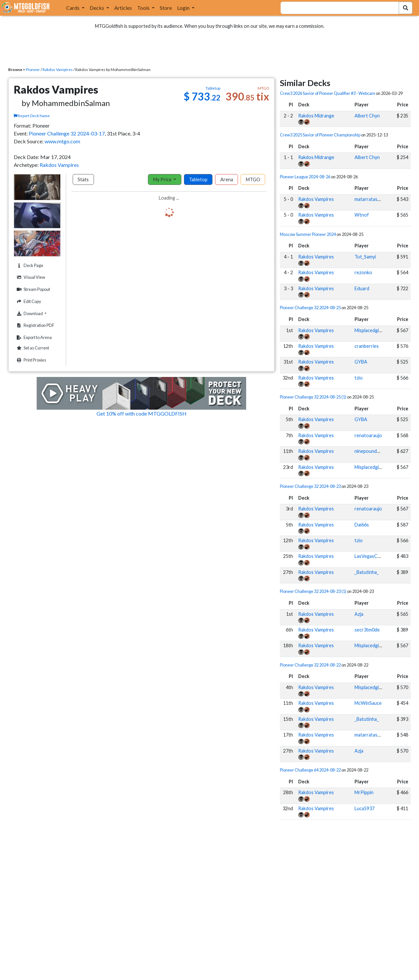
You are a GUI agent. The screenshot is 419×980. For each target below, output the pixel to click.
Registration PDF (35, 325)
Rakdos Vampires (58, 70)
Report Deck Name (32, 116)
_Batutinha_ (367, 572)
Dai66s (362, 525)
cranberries (367, 346)
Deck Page (29, 266)
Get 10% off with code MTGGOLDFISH (142, 413)
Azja (359, 614)
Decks (97, 8)
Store (166, 8)
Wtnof (362, 215)
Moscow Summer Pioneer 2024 (308, 234)
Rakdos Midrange (316, 116)
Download (38, 313)
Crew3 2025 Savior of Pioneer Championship (320, 135)
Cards (73, 8)
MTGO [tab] (253, 179)
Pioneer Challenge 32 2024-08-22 (310, 665)
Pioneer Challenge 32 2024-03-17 (67, 133)
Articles (123, 8)
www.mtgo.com (62, 141)
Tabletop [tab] (198, 179)
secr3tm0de (367, 630)
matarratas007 (370, 199)
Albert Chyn (367, 116)
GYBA (361, 362)
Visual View (30, 277)
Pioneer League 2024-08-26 (305, 177)
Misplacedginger (372, 330)
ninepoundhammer (374, 451)
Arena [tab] (227, 179)
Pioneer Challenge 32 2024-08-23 (310, 486)
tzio (359, 378)
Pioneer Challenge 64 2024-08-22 (310, 770)
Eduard (362, 288)
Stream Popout (33, 289)
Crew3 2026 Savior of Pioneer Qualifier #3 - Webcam (328, 93)
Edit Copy (28, 302)
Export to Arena (33, 338)
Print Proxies (31, 360)
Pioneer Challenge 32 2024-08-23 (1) (313, 591)
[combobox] (336, 8)
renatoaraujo (368, 435)
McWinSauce (368, 703)
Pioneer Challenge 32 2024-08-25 (310, 308)
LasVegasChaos (371, 556)
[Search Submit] (406, 8)
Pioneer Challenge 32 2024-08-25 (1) (313, 397)
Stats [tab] (83, 179)
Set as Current (32, 348)
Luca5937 (364, 808)
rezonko (363, 272)
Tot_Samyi (365, 257)
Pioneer (33, 70)
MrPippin (364, 792)
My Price (163, 179)
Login (184, 8)
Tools (144, 8)
